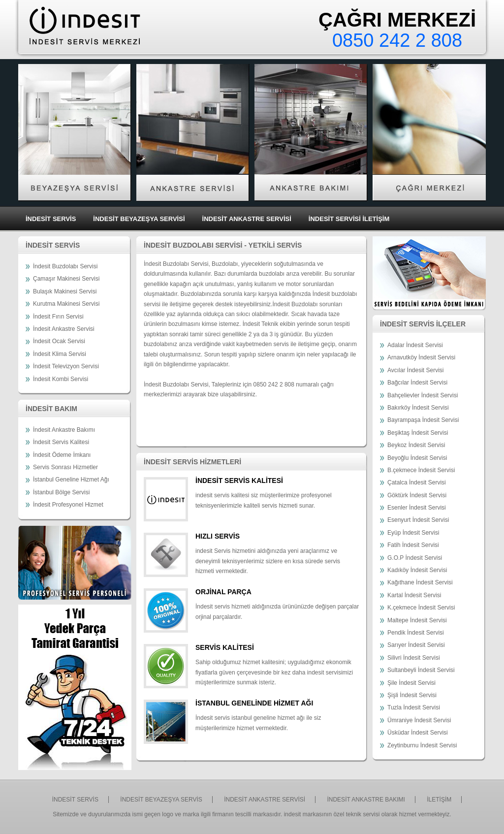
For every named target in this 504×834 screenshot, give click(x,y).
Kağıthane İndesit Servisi (420, 582)
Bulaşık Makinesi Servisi (65, 291)
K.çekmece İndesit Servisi (421, 608)
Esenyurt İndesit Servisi (418, 520)
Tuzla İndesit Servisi (414, 707)
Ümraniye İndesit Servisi (419, 720)
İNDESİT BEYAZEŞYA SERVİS (161, 800)
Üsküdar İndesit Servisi (418, 733)
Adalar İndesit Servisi (415, 345)
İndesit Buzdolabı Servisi (65, 266)
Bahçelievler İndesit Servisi (423, 395)
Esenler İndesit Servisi (417, 508)
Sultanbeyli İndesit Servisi (421, 670)
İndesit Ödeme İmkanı (62, 455)
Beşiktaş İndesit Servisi (418, 433)
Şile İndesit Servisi (411, 683)
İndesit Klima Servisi (60, 354)
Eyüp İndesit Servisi (413, 533)
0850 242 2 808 (397, 40)
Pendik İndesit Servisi (416, 633)
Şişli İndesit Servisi (412, 695)
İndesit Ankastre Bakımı (64, 430)
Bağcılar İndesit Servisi (417, 383)
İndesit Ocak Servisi (59, 341)
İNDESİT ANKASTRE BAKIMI (366, 800)
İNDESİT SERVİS (51, 219)
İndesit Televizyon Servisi (66, 366)
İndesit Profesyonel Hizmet (68, 505)
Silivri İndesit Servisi (414, 658)
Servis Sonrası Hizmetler (65, 467)
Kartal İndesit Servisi (414, 595)
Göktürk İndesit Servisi (417, 495)
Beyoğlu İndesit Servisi (417, 458)
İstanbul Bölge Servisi (61, 492)
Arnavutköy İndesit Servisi (421, 357)
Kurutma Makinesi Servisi (66, 304)
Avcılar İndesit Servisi (416, 370)
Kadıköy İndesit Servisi (417, 570)
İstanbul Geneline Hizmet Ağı (71, 480)
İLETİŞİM (439, 800)
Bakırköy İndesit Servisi (418, 408)
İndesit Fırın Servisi (58, 317)
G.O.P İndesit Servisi (415, 558)
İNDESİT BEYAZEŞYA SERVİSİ (139, 219)
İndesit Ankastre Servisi (64, 329)
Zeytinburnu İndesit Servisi (422, 745)
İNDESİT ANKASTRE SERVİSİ (247, 219)
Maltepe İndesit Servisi (417, 620)
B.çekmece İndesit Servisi (421, 470)
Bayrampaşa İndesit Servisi (423, 420)
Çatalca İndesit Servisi (417, 482)
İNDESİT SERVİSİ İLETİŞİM (349, 219)
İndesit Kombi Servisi (61, 379)
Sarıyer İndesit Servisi (416, 645)
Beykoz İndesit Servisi (416, 445)
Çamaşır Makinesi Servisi (66, 279)
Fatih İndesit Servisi (413, 545)
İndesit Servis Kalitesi (61, 442)
